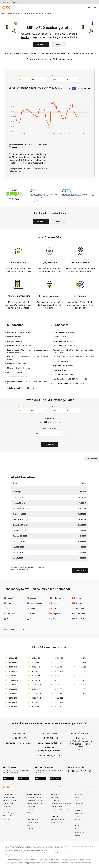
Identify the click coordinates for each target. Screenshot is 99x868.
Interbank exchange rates (35, 800)
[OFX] (6, 7)
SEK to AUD (13, 662)
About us (78, 797)
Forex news (31, 829)
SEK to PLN (59, 685)
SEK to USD (82, 667)
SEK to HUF (36, 662)
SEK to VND (82, 671)
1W (74, 89)
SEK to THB (59, 702)
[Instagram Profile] (90, 771)
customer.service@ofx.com (19, 743)
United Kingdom (59, 619)
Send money (55, 797)
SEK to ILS (36, 671)
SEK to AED (13, 658)
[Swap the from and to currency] (50, 80)
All (89, 89)
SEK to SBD (59, 694)
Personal (15, 2)
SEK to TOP (59, 707)
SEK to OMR (59, 662)
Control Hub (7, 810)
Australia (10, 598)
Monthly (50, 422)
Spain (9, 619)
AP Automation (8, 816)
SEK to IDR (36, 667)
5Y (85, 89)
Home (4, 13)
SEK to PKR (59, 680)
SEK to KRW (36, 685)
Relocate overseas (57, 807)
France (55, 603)
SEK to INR (36, 676)
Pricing (5, 822)
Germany (79, 603)
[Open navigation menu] (95, 7)
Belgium (33, 598)
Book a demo (90, 787)
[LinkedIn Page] (73, 771)
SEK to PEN (59, 667)
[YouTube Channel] (86, 771)
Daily (42, 422)
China (9, 603)
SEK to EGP (13, 698)
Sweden (24, 363)
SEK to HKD (36, 658)
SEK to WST (82, 680)
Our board (78, 829)
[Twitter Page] (77, 771)
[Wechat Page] (81, 771)
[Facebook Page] (69, 771)
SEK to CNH (13, 680)
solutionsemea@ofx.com (49, 755)
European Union (36, 603)
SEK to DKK (13, 694)
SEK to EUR (13, 702)
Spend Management (9, 813)
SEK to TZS (82, 662)
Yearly (59, 422)
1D (69, 89)
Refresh (15, 147)
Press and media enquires (59, 819)
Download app (55, 800)
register (37, 59)
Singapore (56, 614)
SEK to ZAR (82, 694)
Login (89, 7)
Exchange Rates (13, 13)
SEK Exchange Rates (27, 13)
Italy (54, 608)
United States (81, 619)
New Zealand (12, 614)
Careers (77, 835)
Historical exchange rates (35, 804)
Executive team (80, 832)
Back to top (92, 458)
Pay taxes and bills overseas (60, 810)
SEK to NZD (59, 658)
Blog (28, 826)
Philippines (57, 598)
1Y (82, 89)
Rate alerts (30, 810)
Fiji (68, 361)
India (9, 608)
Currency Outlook (32, 822)
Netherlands (80, 608)
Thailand (33, 619)
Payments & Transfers (10, 800)
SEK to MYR (36, 702)
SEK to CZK (13, 689)
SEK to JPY (36, 680)
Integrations (7, 819)
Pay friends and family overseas (61, 804)
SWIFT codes (31, 813)
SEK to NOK (36, 707)
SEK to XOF (82, 685)
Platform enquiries (57, 822)
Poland (32, 614)
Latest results (79, 816)
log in (47, 59)
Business (6, 2)
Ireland (32, 608)
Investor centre (80, 813)
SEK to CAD (13, 671)
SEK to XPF (82, 689)
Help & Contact (60, 787)
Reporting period (50, 428)
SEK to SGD (59, 698)
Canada (78, 598)
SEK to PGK (59, 671)
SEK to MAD (36, 694)
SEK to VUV (82, 676)
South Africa (80, 614)
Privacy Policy (79, 804)
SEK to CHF (13, 676)
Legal (77, 800)
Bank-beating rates (81, 262)
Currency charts (32, 807)
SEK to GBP (13, 707)
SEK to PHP (59, 676)
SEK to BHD (13, 667)
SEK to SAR (59, 689)
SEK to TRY (82, 658)
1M (78, 89)
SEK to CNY (13, 685)
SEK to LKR (36, 689)
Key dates (78, 819)
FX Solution (7, 807)
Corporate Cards (8, 804)
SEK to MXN (36, 698)
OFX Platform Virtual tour (35, 797)
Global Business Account (11, 797)
